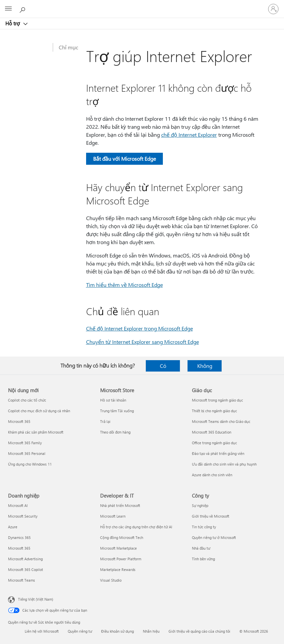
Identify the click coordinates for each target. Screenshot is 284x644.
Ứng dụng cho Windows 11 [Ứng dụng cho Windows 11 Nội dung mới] (30, 464)
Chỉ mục (68, 47)
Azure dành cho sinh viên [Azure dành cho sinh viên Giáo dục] (212, 475)
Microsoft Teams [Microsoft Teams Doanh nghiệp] (22, 580)
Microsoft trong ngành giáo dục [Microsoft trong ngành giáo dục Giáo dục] (217, 400)
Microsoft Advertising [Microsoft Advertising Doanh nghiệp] (25, 559)
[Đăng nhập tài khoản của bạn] (273, 9)
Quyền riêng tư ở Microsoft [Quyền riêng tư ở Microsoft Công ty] (214, 537)
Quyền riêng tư (80, 631)
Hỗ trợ (13, 23)
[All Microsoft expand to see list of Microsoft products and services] (8, 9)
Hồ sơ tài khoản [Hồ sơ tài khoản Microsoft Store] (113, 400)
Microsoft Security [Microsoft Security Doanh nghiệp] (23, 516)
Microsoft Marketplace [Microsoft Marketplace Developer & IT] (118, 548)
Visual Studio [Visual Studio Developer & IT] (111, 580)
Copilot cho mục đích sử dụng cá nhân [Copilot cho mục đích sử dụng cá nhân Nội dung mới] (39, 411)
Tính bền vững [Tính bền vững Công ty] (203, 559)
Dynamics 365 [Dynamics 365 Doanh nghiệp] (19, 537)
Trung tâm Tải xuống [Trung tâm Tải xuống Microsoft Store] (117, 411)
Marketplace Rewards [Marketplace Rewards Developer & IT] (118, 569)
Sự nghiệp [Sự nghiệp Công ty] (200, 505)
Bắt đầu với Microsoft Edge (124, 159)
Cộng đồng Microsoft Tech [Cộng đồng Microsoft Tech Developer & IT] (122, 537)
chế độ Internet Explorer (189, 135)
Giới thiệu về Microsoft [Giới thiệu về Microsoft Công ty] (211, 516)
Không (205, 366)
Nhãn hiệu (151, 631)
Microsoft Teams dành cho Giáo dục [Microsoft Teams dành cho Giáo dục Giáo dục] (221, 421)
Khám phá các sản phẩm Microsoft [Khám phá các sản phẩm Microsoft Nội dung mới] (36, 432)
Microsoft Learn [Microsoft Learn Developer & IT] (113, 516)
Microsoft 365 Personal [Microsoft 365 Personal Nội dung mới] (27, 453)
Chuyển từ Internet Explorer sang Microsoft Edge (143, 342)
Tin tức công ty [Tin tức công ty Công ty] (204, 527)
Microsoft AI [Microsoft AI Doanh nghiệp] (18, 505)
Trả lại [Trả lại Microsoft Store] (105, 421)
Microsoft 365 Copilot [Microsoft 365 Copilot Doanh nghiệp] (26, 569)
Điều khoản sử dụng (117, 631)
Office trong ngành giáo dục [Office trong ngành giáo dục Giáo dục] (214, 443)
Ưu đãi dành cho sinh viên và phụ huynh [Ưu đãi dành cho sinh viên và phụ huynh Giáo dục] (224, 464)
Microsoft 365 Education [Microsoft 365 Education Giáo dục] (212, 432)
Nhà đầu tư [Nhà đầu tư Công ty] (201, 548)
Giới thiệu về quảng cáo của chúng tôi (199, 631)
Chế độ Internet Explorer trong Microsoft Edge (139, 328)
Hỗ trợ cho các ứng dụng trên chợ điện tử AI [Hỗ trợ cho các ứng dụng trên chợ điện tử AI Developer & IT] (136, 527)
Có (163, 366)
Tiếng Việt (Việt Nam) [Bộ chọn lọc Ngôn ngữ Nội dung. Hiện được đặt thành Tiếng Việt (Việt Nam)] (36, 599)
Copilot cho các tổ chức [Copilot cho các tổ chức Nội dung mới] (27, 400)
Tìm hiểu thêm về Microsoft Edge (124, 285)
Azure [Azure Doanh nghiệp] (13, 527)
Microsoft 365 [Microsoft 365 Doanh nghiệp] (19, 548)
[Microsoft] (142, 5)
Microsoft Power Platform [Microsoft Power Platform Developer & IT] (121, 559)
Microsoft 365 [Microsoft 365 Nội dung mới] (19, 421)
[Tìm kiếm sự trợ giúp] (23, 9)
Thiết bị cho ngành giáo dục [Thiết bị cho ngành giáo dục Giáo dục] (214, 411)
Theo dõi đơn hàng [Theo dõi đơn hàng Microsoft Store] (115, 432)
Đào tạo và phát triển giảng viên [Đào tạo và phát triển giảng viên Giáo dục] (218, 453)
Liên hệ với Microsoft (42, 631)
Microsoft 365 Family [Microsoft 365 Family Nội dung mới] (25, 443)
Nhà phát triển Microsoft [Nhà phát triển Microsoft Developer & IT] (120, 505)
